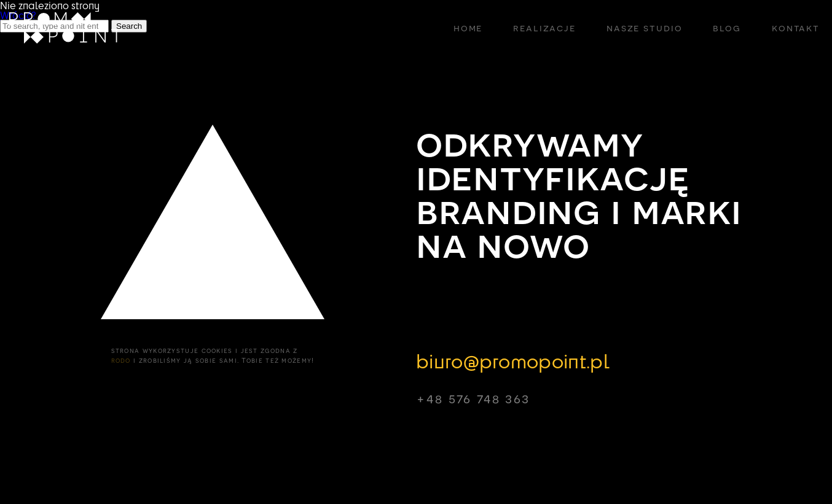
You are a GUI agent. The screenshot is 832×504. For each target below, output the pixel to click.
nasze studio (644, 28)
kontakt (796, 28)
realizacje (544, 28)
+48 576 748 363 (473, 398)
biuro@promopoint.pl (513, 360)
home (468, 28)
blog (727, 28)
